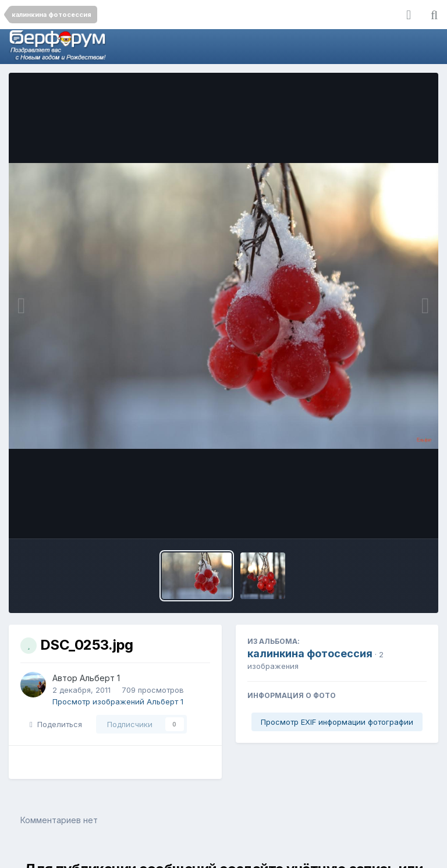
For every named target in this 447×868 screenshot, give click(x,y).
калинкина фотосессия (310, 653)
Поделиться (56, 724)
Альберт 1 (100, 678)
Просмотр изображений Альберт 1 (118, 702)
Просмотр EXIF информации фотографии (337, 722)
